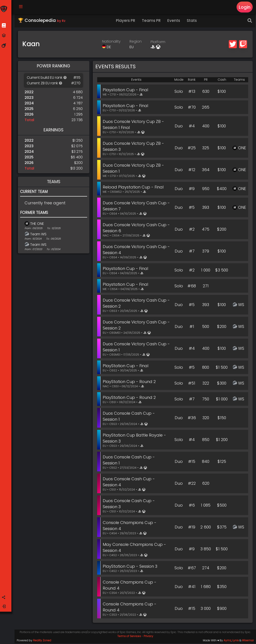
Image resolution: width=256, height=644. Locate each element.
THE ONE (38, 224)
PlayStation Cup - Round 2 (130, 382)
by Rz (62, 21)
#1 (192, 327)
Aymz (227, 641)
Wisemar (248, 641)
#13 (192, 92)
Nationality (112, 42)
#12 (192, 171)
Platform (158, 43)
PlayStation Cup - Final (126, 366)
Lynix (236, 641)
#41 (192, 587)
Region (136, 42)
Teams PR (152, 21)
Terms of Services (130, 637)
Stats (193, 21)
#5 (192, 208)
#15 (192, 462)
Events (175, 21)
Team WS (39, 235)
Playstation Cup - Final (126, 90)
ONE (242, 149)
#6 (192, 506)
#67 (192, 568)
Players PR (126, 21)
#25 (192, 149)
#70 (192, 108)
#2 (192, 230)
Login (244, 7)
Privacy (149, 637)
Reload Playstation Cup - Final (134, 188)
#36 (192, 419)
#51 (192, 384)
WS (241, 305)
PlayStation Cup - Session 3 (131, 567)
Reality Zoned (43, 641)
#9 (192, 189)
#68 (192, 287)
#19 (192, 528)
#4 (192, 127)
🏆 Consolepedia (42, 21)
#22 (192, 484)
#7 (192, 252)
